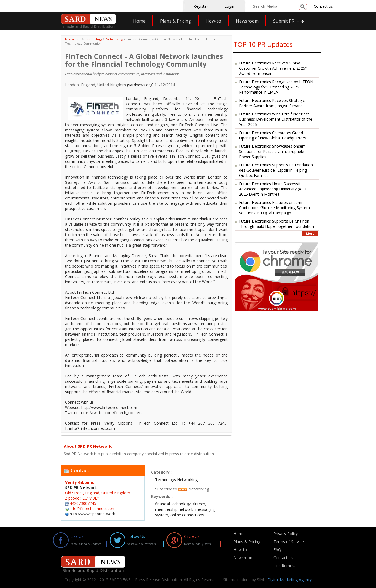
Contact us (323, 6)
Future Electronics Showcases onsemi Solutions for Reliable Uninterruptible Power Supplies (273, 151)
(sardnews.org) (140, 85)
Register (201, 6)
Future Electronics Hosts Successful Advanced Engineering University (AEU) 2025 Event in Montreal (273, 189)
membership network (174, 509)
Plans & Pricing (176, 21)
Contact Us (283, 558)
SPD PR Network (81, 488)
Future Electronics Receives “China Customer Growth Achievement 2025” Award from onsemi (273, 68)
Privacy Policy (286, 534)
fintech (199, 504)
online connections (187, 515)
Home (139, 21)
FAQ (277, 550)
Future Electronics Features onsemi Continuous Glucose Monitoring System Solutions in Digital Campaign (274, 208)
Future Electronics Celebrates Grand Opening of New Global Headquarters (272, 135)
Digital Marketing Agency (290, 580)
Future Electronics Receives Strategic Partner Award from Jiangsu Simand (272, 103)
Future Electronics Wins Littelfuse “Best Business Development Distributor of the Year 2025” (276, 119)
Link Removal (285, 566)
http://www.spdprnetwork (92, 514)
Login (229, 6)
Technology (94, 39)
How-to (213, 21)
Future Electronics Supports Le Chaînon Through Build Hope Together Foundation (276, 224)
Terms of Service (289, 542)
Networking (114, 39)
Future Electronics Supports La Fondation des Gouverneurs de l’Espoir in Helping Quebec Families (276, 170)
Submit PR (284, 21)
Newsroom (247, 21)
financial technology (173, 504)
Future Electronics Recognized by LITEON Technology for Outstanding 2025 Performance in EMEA (276, 87)
